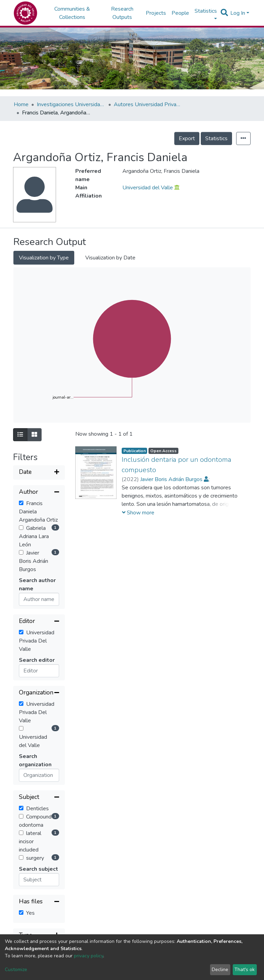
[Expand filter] (39, 472)
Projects (156, 13)
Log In (238, 13)
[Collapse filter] (39, 492)
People (180, 13)
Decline (220, 970)
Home (21, 104)
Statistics (216, 138)
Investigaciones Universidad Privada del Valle (71, 104)
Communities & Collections (72, 13)
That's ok (245, 970)
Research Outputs (122, 13)
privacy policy (89, 956)
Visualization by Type (44, 258)
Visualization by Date (110, 258)
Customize (16, 970)
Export (187, 138)
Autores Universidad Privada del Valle (148, 104)
